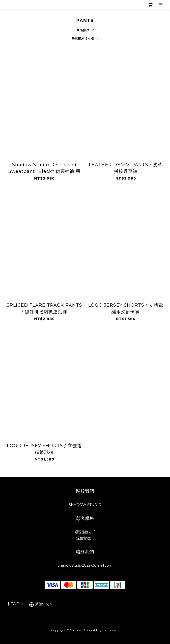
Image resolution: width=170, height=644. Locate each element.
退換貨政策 (85, 538)
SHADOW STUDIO (85, 505)
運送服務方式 (85, 532)
